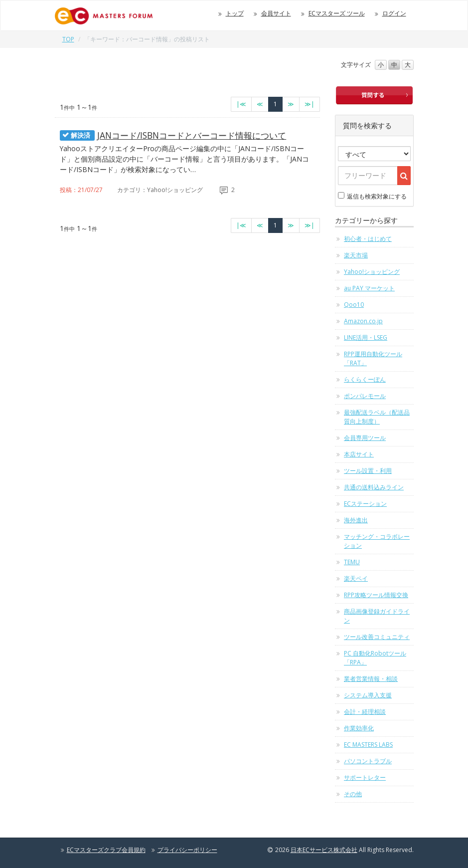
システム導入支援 (368, 695)
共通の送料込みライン (374, 487)
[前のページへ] (260, 104)
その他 (353, 794)
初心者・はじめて (368, 239)
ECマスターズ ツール (337, 13)
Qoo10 (354, 305)
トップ (235, 13)
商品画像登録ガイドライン (377, 616)
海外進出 (356, 520)
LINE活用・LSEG (366, 337)
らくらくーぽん (365, 379)
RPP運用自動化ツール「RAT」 (373, 358)
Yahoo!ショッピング (372, 272)
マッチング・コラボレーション (377, 541)
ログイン (394, 13)
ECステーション (365, 504)
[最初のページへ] (241, 104)
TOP (68, 39)
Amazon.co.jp (363, 321)
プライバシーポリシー (187, 850)
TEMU (352, 562)
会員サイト (276, 13)
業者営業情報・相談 (371, 679)
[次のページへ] (291, 104)
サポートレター (365, 777)
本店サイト (359, 454)
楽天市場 (356, 255)
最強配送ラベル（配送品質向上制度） (377, 417)
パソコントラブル (368, 761)
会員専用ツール (365, 438)
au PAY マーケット (369, 288)
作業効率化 (359, 728)
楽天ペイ (356, 578)
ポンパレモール (365, 396)
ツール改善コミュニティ (377, 637)
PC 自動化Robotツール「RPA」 (375, 658)
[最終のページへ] (310, 104)
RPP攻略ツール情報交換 (376, 595)
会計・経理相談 (365, 712)
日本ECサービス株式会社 (324, 850)
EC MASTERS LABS (368, 745)
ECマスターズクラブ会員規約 (106, 850)
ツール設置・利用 (368, 471)
